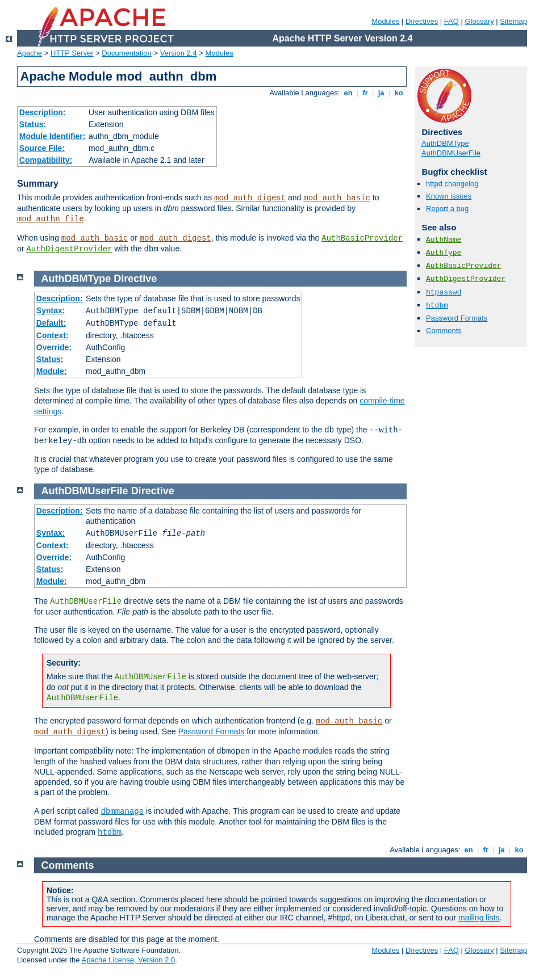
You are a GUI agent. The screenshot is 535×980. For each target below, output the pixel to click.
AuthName (444, 240)
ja (381, 93)
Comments (444, 331)
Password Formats (457, 318)
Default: (51, 323)
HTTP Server (72, 53)
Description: (43, 112)
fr (365, 93)
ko (399, 93)
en (348, 93)
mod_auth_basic (337, 198)
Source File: (42, 148)
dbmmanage (123, 811)
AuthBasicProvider (362, 238)
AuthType (444, 253)
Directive (135, 279)
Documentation (126, 53)
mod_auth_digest (250, 198)
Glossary (479, 21)
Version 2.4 (179, 53)
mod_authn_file (51, 219)
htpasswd (444, 293)
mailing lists (479, 918)
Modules (385, 21)
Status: (33, 124)
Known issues (449, 196)
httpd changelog (452, 184)
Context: (53, 335)
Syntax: (51, 310)
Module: (52, 371)
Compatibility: (46, 160)
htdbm (437, 306)
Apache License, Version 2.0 (128, 960)
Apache (30, 53)
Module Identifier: (53, 136)
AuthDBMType (445, 143)
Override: (54, 347)
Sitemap (513, 21)
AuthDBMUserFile (451, 153)
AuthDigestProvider (69, 249)
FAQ (452, 21)
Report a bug (447, 209)
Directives (422, 21)
